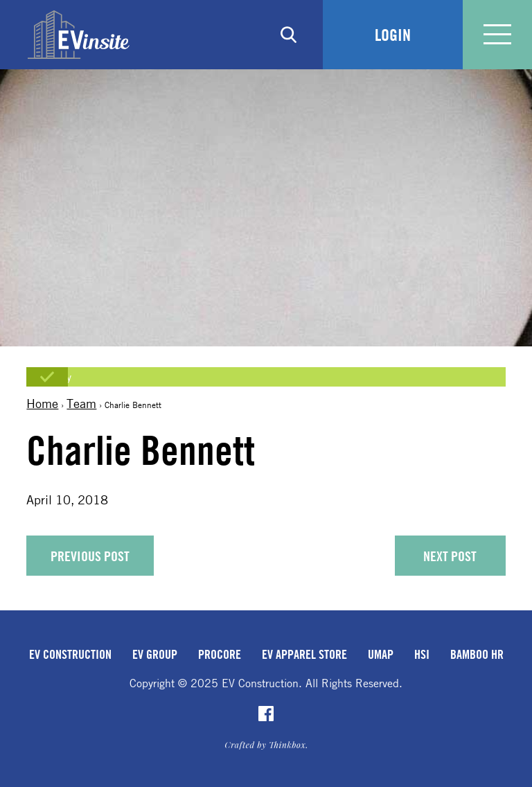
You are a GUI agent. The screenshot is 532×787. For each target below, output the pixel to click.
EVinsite (79, 35)
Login (393, 35)
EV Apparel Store (304, 654)
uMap (381, 654)
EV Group (155, 654)
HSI (422, 654)
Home (42, 403)
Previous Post (90, 556)
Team (81, 403)
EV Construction (70, 654)
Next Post (450, 556)
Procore (220, 654)
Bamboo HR (477, 654)
